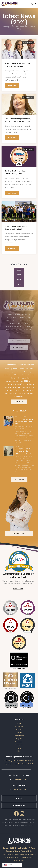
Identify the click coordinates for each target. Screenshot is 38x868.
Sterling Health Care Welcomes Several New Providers (18, 65)
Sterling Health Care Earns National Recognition (16, 172)
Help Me (19, 739)
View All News (19, 480)
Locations (19, 733)
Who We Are (19, 727)
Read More (12, 86)
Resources (19, 742)
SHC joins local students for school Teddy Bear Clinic (25, 422)
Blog (19, 751)
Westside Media (26, 851)
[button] (12, 865)
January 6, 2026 (20, 446)
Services (19, 730)
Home (19, 723)
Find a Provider (19, 736)
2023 (19, 275)
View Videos (19, 533)
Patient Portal (19, 805)
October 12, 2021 (28, 150)
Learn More (19, 402)
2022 (19, 280)
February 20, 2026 (20, 417)
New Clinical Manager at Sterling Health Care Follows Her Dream (18, 120)
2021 (19, 285)
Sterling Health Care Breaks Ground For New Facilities (16, 228)
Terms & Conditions (20, 854)
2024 (19, 270)
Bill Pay (19, 798)
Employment (19, 745)
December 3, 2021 (28, 42)
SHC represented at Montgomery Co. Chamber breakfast (23, 451)
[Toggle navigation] (35, 4)
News (19, 748)
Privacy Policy (6, 854)
